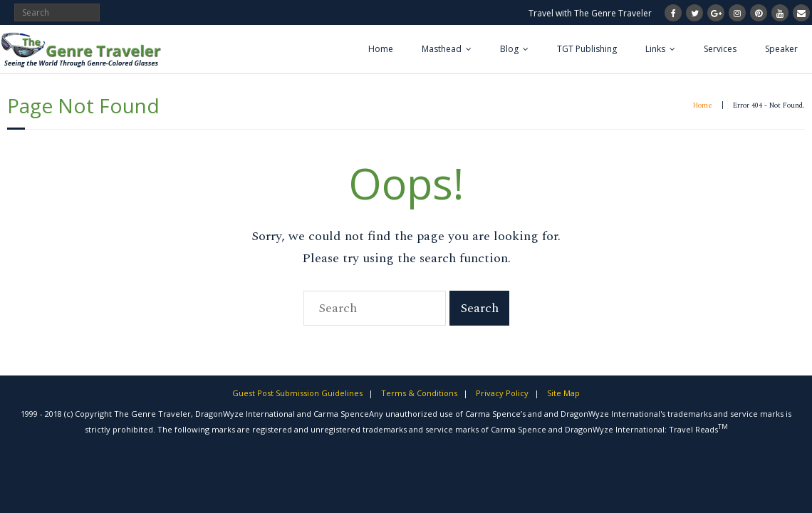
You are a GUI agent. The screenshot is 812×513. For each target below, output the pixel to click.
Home (381, 49)
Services (720, 49)
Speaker (781, 49)
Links (655, 49)
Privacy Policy (502, 393)
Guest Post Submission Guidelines (297, 393)
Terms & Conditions (419, 393)
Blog (509, 49)
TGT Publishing (587, 49)
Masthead (442, 49)
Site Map (563, 393)
